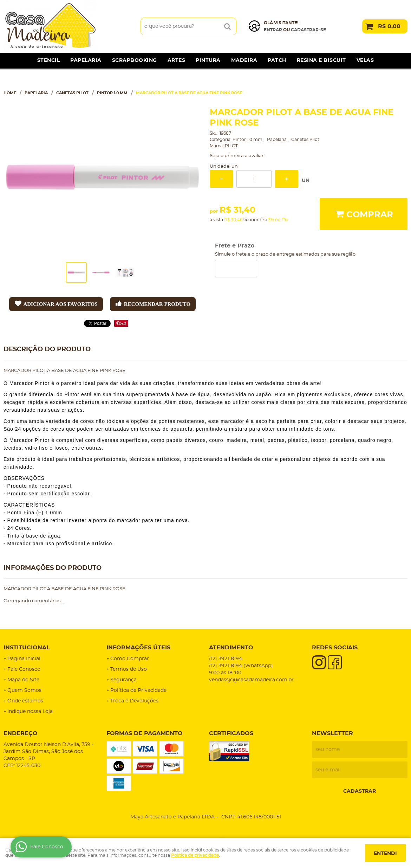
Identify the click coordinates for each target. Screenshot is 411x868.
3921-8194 (226, 659)
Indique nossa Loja (30, 712)
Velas (365, 60)
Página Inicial (24, 659)
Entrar (273, 30)
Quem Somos (24, 690)
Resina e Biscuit (321, 60)
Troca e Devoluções (134, 701)
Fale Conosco (24, 669)
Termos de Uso (129, 669)
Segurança (123, 680)
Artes (177, 60)
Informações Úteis (138, 648)
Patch (277, 60)
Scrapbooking (135, 60)
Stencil (49, 60)
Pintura (208, 60)
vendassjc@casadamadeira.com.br (251, 680)
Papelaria (86, 60)
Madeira (244, 60)
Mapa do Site (23, 680)
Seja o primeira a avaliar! (237, 156)
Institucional (27, 648)
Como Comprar (130, 659)
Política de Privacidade (138, 690)
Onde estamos (25, 701)
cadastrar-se (308, 30)
